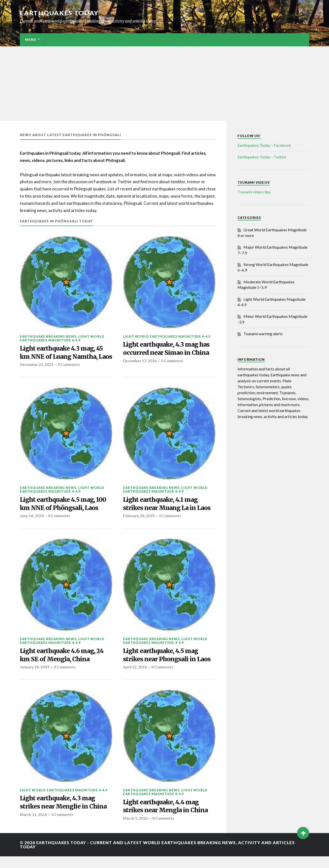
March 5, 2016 (135, 830)
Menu (31, 40)
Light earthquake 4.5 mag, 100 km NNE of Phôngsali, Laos (65, 513)
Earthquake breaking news (48, 336)
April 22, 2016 (135, 678)
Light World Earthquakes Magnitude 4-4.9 (62, 338)
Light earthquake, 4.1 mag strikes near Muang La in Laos (168, 513)
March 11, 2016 (33, 826)
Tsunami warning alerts (263, 334)
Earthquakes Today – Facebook (264, 145)
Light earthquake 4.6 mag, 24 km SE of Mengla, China (64, 665)
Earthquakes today (59, 13)
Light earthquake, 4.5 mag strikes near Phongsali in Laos (168, 665)
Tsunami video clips (254, 192)
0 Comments (70, 374)
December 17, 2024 (140, 361)
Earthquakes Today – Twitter (262, 157)
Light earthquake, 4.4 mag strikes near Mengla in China (167, 818)
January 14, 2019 (35, 678)
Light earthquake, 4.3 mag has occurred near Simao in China (169, 349)
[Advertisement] (165, 84)
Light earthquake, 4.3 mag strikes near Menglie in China (65, 814)
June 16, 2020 (32, 526)
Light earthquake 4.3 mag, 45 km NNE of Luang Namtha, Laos (64, 357)
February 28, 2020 (139, 526)
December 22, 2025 (37, 374)
